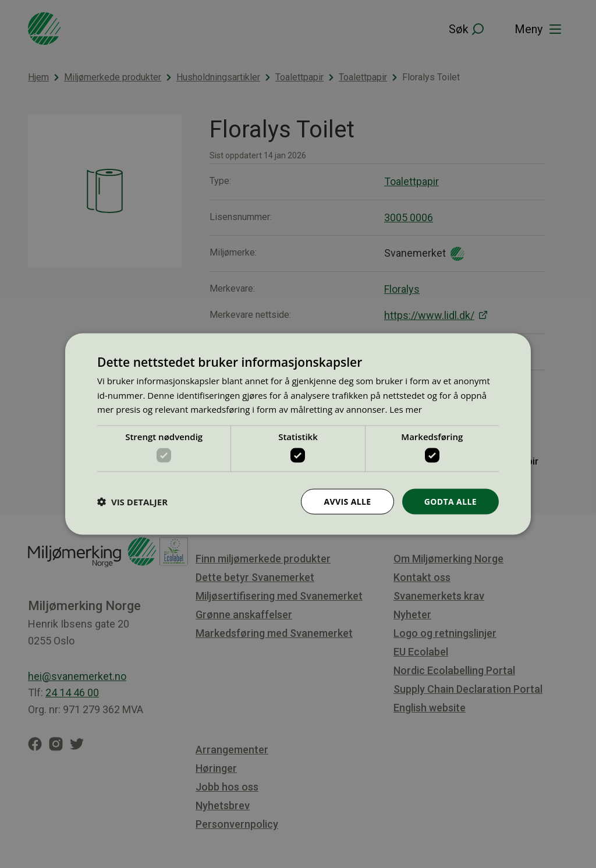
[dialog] (298, 434)
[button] (132, 502)
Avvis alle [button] (347, 501)
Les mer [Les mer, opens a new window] (406, 409)
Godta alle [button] (450, 501)
